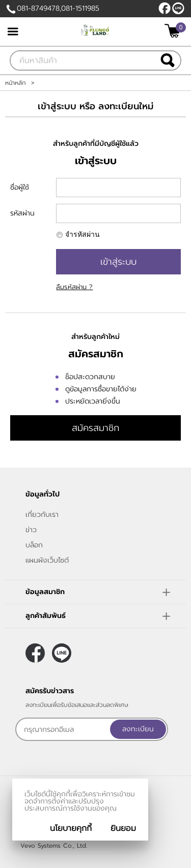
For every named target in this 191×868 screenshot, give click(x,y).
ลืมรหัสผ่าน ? (74, 287)
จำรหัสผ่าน (83, 235)
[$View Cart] (174, 31)
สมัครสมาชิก (95, 428)
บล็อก (34, 545)
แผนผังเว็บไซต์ (47, 560)
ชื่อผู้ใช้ (20, 187)
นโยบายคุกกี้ (71, 828)
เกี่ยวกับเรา (42, 515)
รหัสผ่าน (22, 213)
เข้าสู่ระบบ (118, 262)
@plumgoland (178, 8)
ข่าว (31, 530)
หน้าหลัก (16, 83)
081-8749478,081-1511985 (58, 8)
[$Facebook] (165, 8)
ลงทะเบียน (138, 729)
